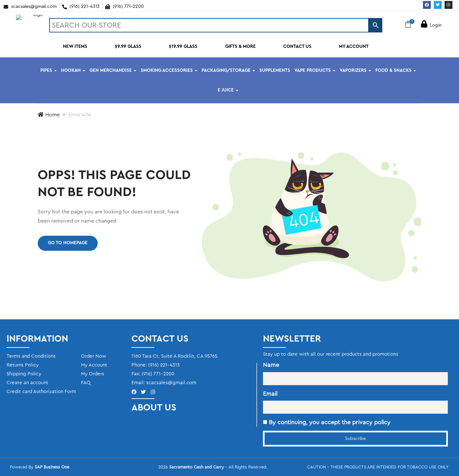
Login (431, 25)
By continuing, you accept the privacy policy (327, 422)
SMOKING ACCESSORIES (169, 70)
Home (49, 115)
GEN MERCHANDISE (113, 70)
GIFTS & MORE (240, 47)
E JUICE (228, 90)
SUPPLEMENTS (275, 70)
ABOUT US (154, 407)
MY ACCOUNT (354, 47)
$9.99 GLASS (128, 47)
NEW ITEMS (75, 47)
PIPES (49, 70)
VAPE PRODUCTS (315, 70)
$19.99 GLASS (183, 47)
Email (270, 394)
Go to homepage (68, 243)
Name (271, 365)
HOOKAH (73, 70)
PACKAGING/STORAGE (228, 70)
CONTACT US (297, 47)
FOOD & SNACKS (396, 70)
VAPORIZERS (355, 70)
